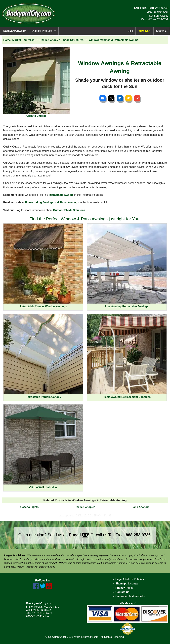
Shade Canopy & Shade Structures (62, 40)
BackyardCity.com (15, 31)
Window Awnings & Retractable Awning (114, 40)
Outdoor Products (42, 31)
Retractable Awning (61, 195)
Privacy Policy (124, 588)
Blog (130, 31)
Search (162, 31)
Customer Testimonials (130, 596)
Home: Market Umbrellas (19, 40)
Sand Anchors (141, 507)
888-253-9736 (159, 8)
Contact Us (122, 592)
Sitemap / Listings (127, 584)
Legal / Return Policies (130, 579)
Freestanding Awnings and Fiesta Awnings (52, 202)
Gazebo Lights (29, 507)
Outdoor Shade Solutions (69, 210)
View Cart (144, 31)
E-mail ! (79, 535)
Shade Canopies (85, 507)
